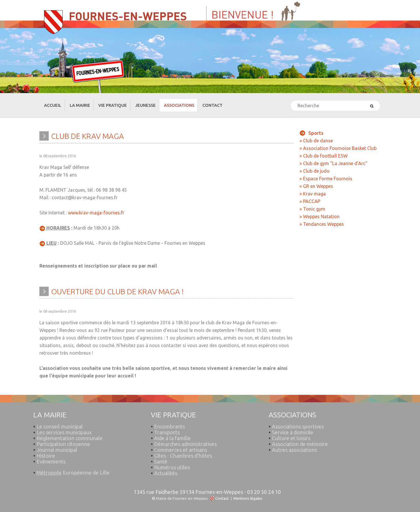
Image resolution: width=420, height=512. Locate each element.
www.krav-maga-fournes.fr (96, 207)
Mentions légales (248, 493)
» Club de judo (315, 166)
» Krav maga (313, 188)
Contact (222, 493)
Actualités (166, 465)
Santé (161, 453)
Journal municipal (57, 441)
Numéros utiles (172, 459)
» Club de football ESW (324, 151)
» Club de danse (316, 135)
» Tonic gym (312, 204)
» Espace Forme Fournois (326, 173)
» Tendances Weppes (322, 219)
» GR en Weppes (316, 181)
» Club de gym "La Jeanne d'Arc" (334, 158)
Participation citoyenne (64, 436)
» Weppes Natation (320, 211)
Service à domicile (293, 424)
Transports (167, 424)
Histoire (46, 447)
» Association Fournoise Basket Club (338, 143)
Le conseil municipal (60, 418)
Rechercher (291, 95)
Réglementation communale (70, 430)
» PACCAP (310, 196)
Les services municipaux (63, 424)
